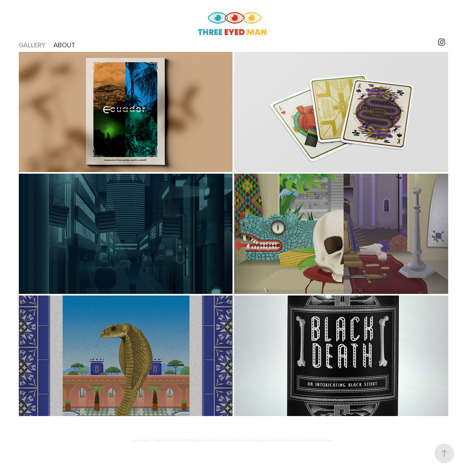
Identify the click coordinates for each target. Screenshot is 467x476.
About (64, 45)
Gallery (32, 45)
